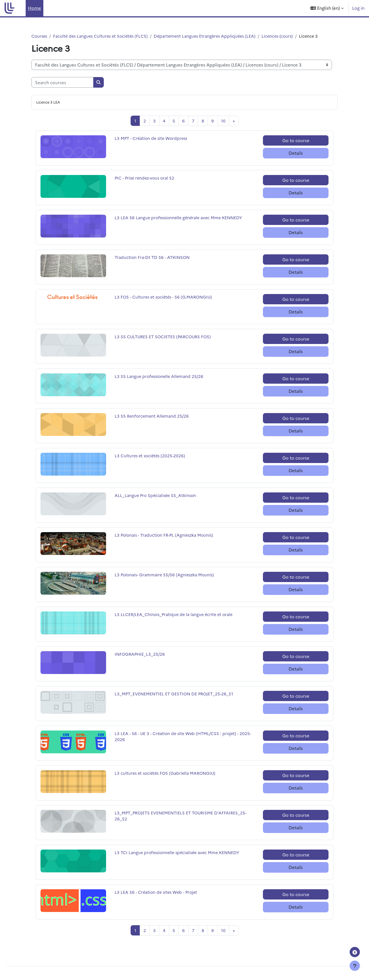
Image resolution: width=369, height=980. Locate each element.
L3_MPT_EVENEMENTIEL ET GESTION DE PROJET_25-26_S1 (175, 694)
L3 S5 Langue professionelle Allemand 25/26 (160, 377)
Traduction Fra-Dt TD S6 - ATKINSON (153, 258)
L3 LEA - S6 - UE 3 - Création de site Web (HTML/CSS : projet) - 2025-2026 (179, 737)
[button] (327, 8)
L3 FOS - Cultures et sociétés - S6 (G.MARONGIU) (165, 298)
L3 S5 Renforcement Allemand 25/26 (153, 417)
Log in (358, 8)
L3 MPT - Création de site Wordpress (153, 139)
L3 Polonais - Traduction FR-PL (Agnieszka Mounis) (166, 536)
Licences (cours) (286, 36)
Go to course (296, 141)
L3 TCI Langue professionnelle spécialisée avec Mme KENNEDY (180, 853)
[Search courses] (62, 83)
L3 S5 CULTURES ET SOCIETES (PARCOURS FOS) (164, 337)
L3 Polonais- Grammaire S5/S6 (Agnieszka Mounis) (166, 575)
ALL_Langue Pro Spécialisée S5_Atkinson (157, 496)
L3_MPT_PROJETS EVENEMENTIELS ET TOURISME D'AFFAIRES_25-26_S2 (182, 817)
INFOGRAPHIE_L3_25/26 (140, 655)
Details (296, 153)
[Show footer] (355, 966)
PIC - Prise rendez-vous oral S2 (146, 179)
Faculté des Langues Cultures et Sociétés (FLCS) (103, 36)
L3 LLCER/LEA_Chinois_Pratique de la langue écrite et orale (175, 615)
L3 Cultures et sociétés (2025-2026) (151, 456)
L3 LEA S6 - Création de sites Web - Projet (158, 893)
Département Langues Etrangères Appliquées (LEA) (211, 36)
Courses (40, 36)
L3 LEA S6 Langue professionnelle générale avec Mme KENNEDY (181, 218)
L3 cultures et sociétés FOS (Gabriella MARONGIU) (167, 774)
